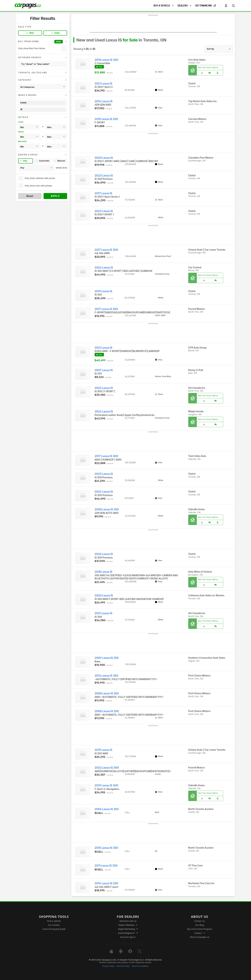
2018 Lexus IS (104, 572)
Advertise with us (128, 921)
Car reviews (54, 925)
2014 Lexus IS (104, 101)
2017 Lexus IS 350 (106, 309)
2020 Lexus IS (104, 158)
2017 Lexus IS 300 (106, 250)
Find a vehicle (54, 921)
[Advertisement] (153, 25)
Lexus (43, 103)
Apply (55, 196)
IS (43, 109)
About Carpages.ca (199, 937)
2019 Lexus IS (103, 291)
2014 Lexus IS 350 (107, 676)
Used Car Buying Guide (54, 929)
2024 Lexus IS (104, 268)
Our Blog (199, 925)
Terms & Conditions (140, 966)
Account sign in (128, 937)
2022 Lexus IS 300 (107, 768)
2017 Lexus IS (103, 193)
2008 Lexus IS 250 (107, 509)
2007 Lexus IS (104, 370)
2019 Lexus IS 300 (106, 785)
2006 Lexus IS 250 (107, 809)
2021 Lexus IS (104, 84)
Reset (30, 196)
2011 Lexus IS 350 (106, 866)
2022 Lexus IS (104, 211)
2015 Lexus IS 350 (106, 848)
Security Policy (123, 966)
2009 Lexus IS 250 (107, 658)
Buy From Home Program (199, 929)
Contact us (200, 921)
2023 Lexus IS (104, 176)
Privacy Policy (109, 966)
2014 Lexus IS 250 (106, 883)
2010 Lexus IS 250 (106, 60)
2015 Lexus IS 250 (106, 119)
